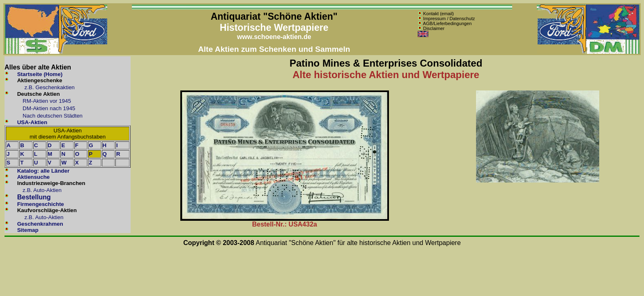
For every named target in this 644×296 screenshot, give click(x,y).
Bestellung (34, 197)
